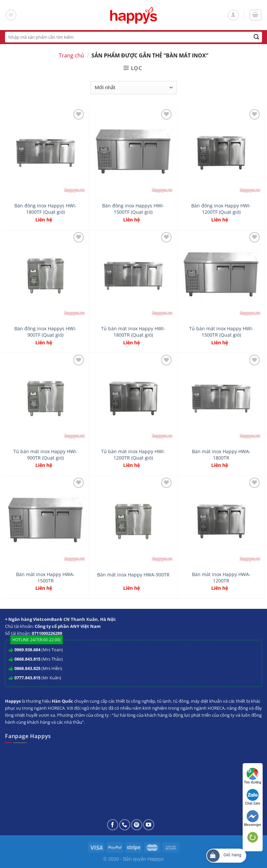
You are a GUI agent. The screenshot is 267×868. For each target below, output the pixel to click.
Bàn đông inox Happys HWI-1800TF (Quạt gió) (45, 209)
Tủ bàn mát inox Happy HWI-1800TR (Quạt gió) (133, 332)
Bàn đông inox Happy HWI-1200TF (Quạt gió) (221, 209)
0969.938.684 (27, 650)
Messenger (253, 818)
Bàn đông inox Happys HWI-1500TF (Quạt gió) (133, 209)
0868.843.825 (27, 668)
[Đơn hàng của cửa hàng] (133, 88)
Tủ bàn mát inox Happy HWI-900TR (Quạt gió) (45, 455)
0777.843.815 (27, 678)
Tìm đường (253, 776)
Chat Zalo (253, 797)
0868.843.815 (27, 659)
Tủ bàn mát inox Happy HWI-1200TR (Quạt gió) (133, 455)
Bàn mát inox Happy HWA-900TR (133, 575)
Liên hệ (44, 220)
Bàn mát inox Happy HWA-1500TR (45, 578)
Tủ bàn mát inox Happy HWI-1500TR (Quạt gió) (221, 332)
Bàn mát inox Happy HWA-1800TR (221, 455)
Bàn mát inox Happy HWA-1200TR (221, 578)
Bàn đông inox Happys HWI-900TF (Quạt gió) (45, 332)
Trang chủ (71, 55)
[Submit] (256, 37)
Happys (156, 859)
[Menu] (11, 15)
